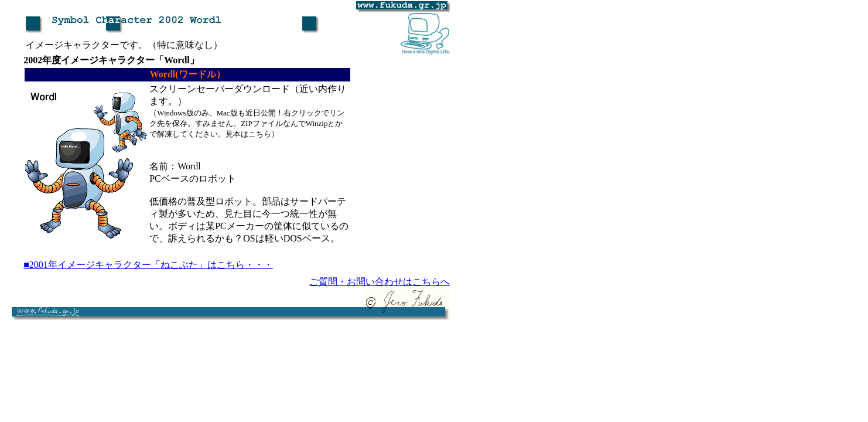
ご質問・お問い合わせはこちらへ (380, 282)
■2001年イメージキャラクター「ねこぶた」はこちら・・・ (148, 265)
